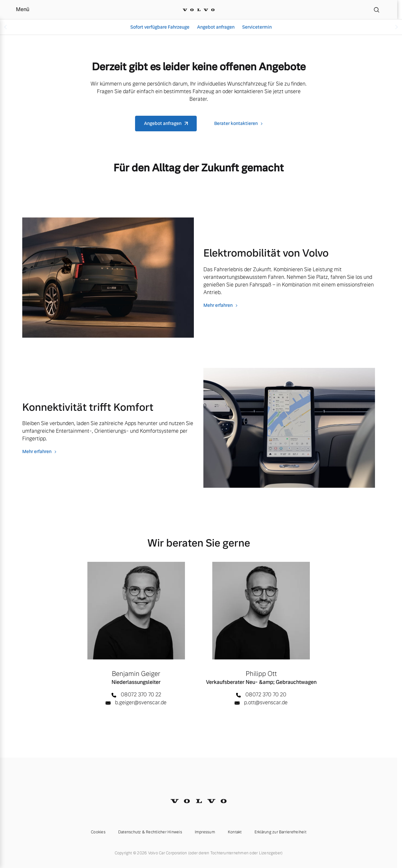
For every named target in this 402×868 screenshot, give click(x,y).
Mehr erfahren (218, 305)
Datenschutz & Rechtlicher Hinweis (150, 832)
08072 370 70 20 (266, 695)
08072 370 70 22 (141, 695)
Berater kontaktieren (236, 123)
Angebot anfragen (216, 27)
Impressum (205, 832)
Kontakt (235, 832)
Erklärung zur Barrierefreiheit (280, 832)
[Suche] (377, 10)
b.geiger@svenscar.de (141, 703)
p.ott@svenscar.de (266, 703)
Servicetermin (257, 27)
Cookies (98, 832)
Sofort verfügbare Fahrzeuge (160, 27)
